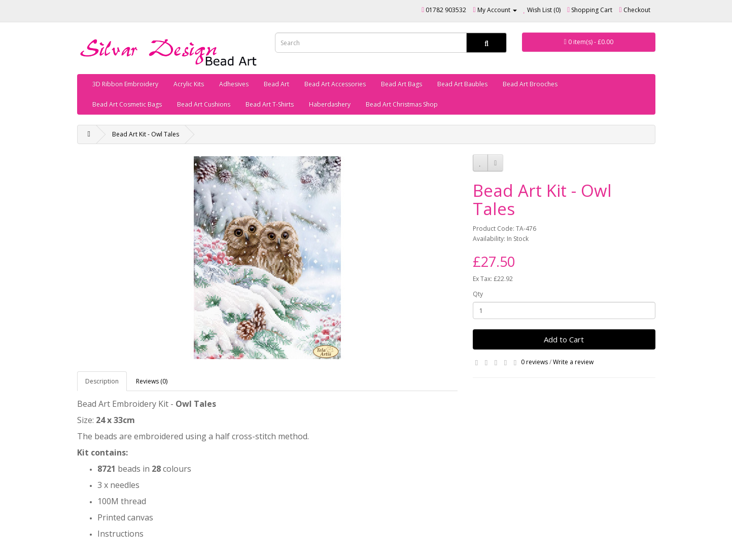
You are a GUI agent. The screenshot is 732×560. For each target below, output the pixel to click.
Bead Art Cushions (204, 104)
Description (102, 381)
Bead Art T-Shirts (270, 104)
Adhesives (234, 84)
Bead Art (276, 84)
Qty (478, 294)
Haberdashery (330, 104)
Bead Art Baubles (462, 84)
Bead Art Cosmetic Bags (127, 104)
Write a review (573, 362)
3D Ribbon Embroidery (125, 84)
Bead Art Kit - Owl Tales (146, 134)
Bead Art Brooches (530, 84)
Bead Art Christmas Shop (402, 104)
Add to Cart (564, 339)
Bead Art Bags (402, 84)
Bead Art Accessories (335, 84)
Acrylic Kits (189, 84)
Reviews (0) (152, 381)
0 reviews (534, 362)
